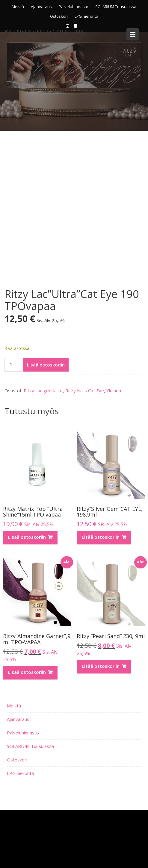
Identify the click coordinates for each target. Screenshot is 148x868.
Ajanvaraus (41, 7)
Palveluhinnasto (74, 7)
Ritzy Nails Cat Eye (85, 390)
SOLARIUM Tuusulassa (116, 7)
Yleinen (114, 390)
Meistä (18, 7)
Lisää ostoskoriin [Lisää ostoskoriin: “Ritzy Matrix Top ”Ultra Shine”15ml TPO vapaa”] (27, 537)
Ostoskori (59, 16)
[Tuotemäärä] (13, 365)
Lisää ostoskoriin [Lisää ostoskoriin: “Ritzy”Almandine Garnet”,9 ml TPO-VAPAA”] (27, 672)
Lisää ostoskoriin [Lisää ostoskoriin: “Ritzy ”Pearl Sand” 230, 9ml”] (101, 666)
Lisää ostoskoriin (46, 365)
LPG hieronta (86, 16)
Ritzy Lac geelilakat (43, 390)
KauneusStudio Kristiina (44, 32)
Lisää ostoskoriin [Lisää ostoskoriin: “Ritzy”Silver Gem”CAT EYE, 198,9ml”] (101, 537)
